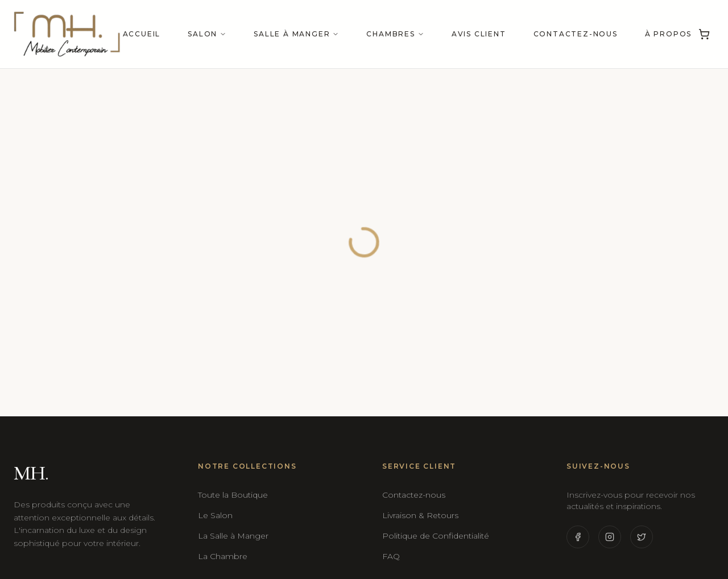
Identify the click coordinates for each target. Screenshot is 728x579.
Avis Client (479, 34)
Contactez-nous (576, 34)
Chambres (395, 34)
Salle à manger (296, 34)
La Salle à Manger (233, 536)
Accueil (142, 34)
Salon (207, 34)
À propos (668, 34)
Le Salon (215, 515)
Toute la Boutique (233, 495)
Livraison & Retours (420, 515)
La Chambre (223, 556)
